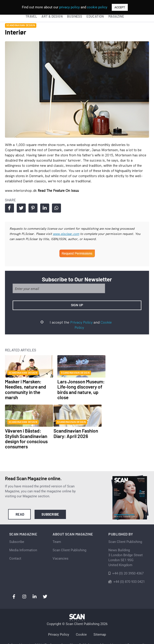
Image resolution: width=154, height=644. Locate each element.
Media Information (24, 536)
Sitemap (100, 621)
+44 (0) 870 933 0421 (128, 568)
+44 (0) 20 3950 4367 (127, 559)
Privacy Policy (76, 324)
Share (8, 210)
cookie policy (97, 7)
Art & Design (52, 16)
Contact (16, 544)
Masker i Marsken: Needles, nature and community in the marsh (24, 387)
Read (19, 501)
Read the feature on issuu (57, 192)
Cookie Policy (106, 324)
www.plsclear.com (53, 236)
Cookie (81, 621)
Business (75, 16)
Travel (31, 16)
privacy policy (69, 7)
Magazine (116, 16)
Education (95, 16)
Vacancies (61, 544)
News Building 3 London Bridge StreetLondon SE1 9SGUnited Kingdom (125, 544)
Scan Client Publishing (69, 536)
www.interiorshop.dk (20, 192)
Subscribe (50, 501)
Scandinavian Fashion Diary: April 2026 (26, 431)
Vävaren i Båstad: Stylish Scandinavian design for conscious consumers (126, 387)
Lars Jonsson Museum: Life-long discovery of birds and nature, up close (75, 387)
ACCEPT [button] (120, 7)
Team (57, 528)
